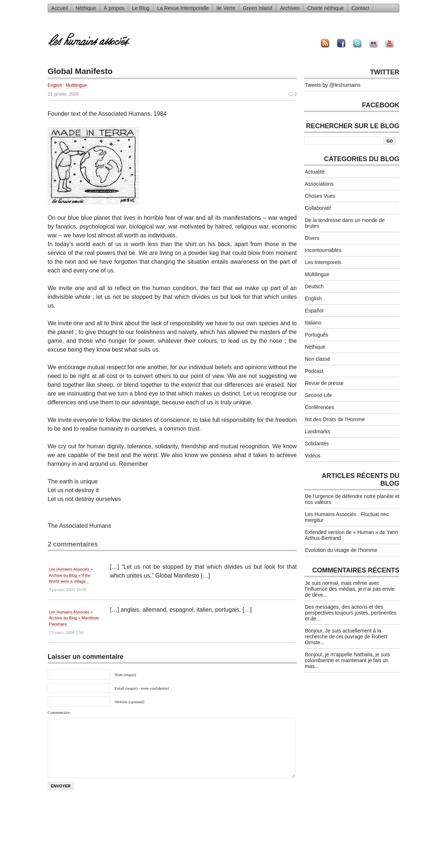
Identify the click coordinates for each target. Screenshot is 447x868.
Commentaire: (59, 712)
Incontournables (323, 250)
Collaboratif (318, 208)
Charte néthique (326, 8)
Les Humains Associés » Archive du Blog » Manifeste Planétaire (74, 618)
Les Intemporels (323, 262)
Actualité (315, 172)
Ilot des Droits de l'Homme (335, 419)
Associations (319, 184)
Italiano (313, 323)
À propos (114, 8)
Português (317, 335)
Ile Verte (226, 8)
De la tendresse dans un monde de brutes (345, 223)
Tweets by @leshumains (333, 85)
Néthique (86, 8)
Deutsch (314, 286)
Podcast (314, 371)
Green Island (258, 8)
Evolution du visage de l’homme (341, 550)
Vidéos (313, 456)
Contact (360, 8)
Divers (312, 238)
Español (314, 311)
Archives (290, 8)
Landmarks (317, 431)
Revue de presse (324, 383)
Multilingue (76, 85)
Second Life (318, 395)
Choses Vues (320, 196)
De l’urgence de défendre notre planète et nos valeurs (352, 499)
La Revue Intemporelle (183, 8)
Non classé (317, 359)
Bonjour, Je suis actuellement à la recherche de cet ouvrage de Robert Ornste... (346, 637)
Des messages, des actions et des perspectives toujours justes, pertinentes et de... (351, 613)
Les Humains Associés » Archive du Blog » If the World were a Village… (71, 575)
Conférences (319, 407)
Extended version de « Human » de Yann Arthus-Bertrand (352, 535)
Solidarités (317, 444)
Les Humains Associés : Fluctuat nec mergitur (347, 517)
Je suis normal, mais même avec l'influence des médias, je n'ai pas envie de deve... (350, 589)
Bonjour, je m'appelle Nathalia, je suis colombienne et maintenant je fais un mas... (347, 660)
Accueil (60, 8)
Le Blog (141, 8)
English (55, 85)
